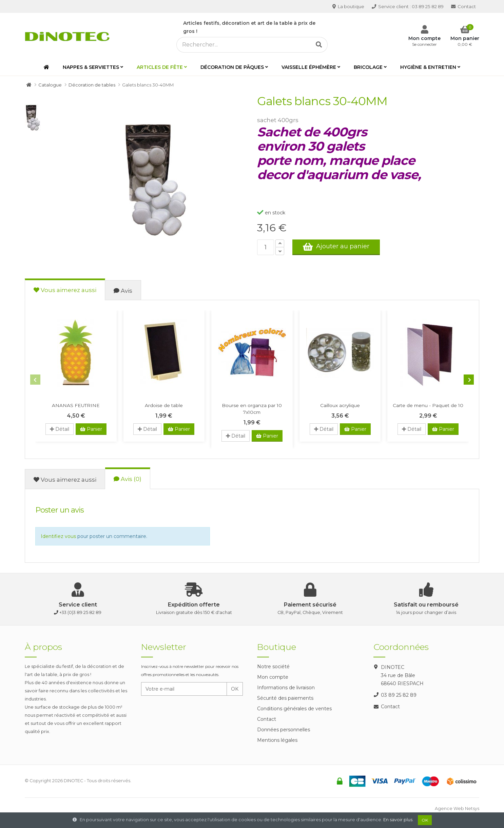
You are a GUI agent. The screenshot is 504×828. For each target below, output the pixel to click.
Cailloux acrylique (340, 405)
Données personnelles (284, 730)
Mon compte (273, 677)
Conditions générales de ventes (294, 709)
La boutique (348, 6)
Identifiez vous (58, 536)
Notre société (273, 667)
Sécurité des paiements (285, 698)
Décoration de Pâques (232, 67)
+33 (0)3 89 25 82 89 (80, 612)
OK (235, 689)
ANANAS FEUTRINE (76, 405)
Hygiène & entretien (428, 67)
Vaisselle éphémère (309, 67)
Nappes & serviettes (91, 67)
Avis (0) (128, 479)
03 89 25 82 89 (408, 6)
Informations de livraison (286, 688)
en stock (271, 213)
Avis (123, 291)
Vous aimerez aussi (65, 290)
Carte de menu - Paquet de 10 (428, 405)
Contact (463, 6)
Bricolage (368, 67)
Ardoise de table (164, 405)
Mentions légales (277, 740)
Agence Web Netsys (457, 808)
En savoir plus (398, 820)
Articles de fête (160, 67)
